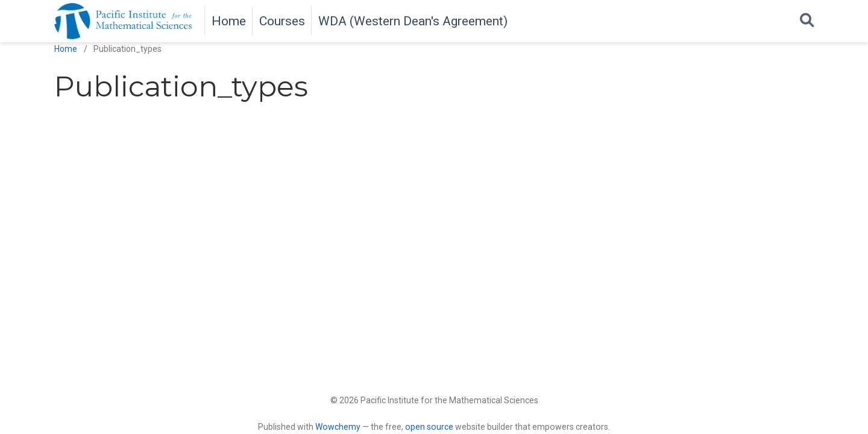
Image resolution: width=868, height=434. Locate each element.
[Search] (807, 21)
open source (429, 427)
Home (66, 49)
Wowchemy (338, 427)
